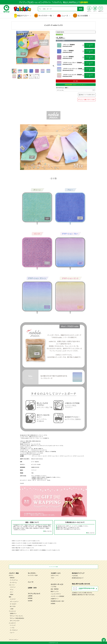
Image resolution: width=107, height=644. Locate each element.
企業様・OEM (32, 588)
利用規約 (53, 603)
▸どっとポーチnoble (36, 464)
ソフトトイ (13, 587)
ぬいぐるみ (13, 606)
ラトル (12, 589)
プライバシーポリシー (14, 639)
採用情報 (30, 598)
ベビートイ (12, 585)
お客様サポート (55, 599)
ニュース (65, 16)
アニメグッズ (12, 611)
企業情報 (30, 596)
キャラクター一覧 (45, 16)
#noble (49, 480)
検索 (81, 9)
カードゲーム (13, 582)
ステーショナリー (14, 601)
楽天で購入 (76, 81)
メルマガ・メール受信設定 (57, 596)
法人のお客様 (83, 16)
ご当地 (12, 609)
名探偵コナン (13, 613)
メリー (12, 592)
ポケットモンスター (15, 621)
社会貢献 (30, 601)
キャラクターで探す (33, 575)
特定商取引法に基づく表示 (57, 601)
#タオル (30, 480)
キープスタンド (14, 630)
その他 (24, 543)
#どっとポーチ (23, 480)
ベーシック (13, 625)
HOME (13, 541)
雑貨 (10, 597)
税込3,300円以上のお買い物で (53, 567)
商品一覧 (18, 548)
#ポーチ (34, 480)
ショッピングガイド (56, 594)
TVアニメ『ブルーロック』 (17, 616)
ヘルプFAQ (53, 586)
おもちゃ (11, 575)
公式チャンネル (55, 575)
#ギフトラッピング (42, 480)
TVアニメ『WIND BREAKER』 (17, 618)
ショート (12, 633)
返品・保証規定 (55, 589)
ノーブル (12, 628)
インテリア (13, 599)
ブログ (52, 578)
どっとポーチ (19, 541)
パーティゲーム (14, 580)
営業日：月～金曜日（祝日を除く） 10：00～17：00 (88, 590)
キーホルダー (13, 604)
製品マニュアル (55, 591)
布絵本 (12, 594)
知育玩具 (12, 578)
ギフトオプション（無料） (63, 88)
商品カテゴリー (23, 16)
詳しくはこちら (48, 531)
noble (24, 541)
